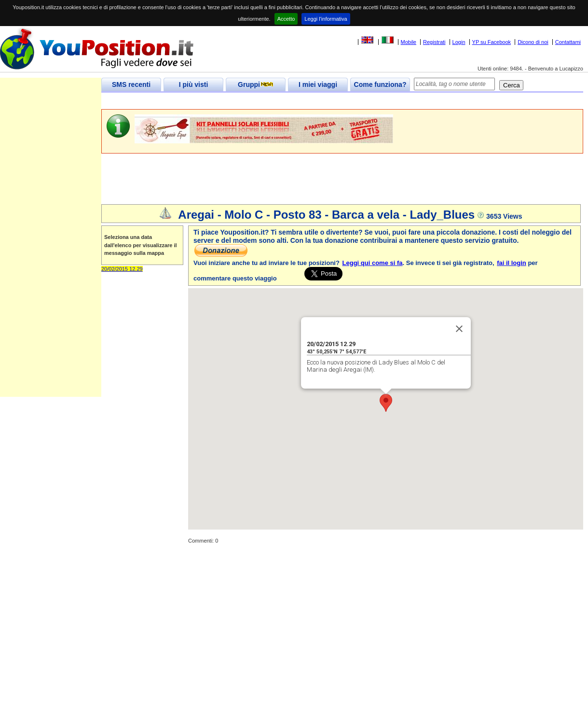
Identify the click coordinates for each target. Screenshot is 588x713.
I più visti (194, 84)
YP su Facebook (492, 42)
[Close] (459, 329)
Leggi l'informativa (326, 19)
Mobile (409, 42)
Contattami (568, 42)
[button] (386, 403)
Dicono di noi (533, 42)
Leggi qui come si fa (373, 263)
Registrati (434, 42)
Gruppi (256, 84)
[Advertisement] (277, 101)
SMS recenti (131, 84)
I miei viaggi (318, 84)
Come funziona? (380, 84)
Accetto (286, 19)
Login (459, 42)
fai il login (512, 263)
